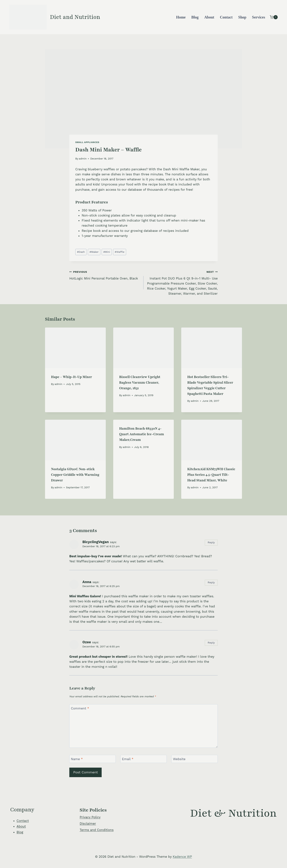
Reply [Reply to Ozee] (211, 643)
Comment (80, 708)
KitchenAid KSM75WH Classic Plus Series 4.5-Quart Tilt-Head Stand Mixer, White (211, 475)
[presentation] (75, 348)
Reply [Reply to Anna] (211, 582)
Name (77, 759)
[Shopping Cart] (274, 17)
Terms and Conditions (97, 830)
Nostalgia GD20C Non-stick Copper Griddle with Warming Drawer (75, 475)
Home (181, 17)
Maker (94, 252)
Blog (195, 17)
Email (128, 759)
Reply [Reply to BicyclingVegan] (211, 542)
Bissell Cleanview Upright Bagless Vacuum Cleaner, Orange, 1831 (140, 382)
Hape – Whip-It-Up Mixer (71, 377)
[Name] (92, 759)
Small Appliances (87, 142)
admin (83, 159)
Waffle (120, 252)
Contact (226, 17)
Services (259, 17)
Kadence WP (182, 857)
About (209, 17)
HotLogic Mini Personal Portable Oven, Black (105, 275)
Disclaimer (88, 824)
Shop (242, 17)
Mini (107, 252)
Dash (81, 252)
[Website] (195, 759)
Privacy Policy (90, 817)
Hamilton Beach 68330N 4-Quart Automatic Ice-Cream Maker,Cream (142, 434)
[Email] (143, 759)
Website (179, 759)
